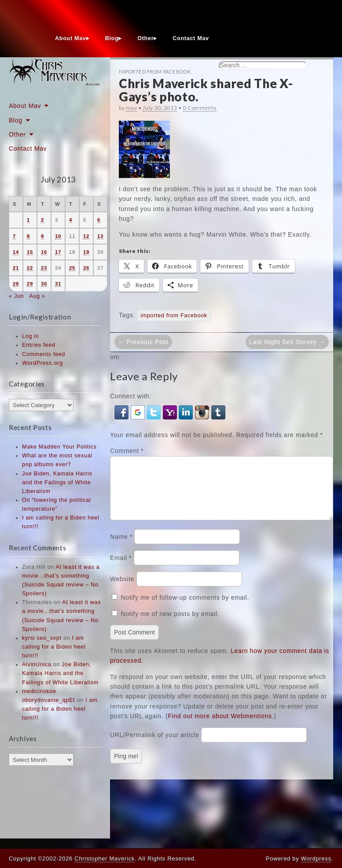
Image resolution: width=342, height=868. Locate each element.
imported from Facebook (174, 315)
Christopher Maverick (105, 859)
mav (131, 108)
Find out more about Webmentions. (221, 727)
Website (122, 590)
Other (145, 38)
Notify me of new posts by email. (170, 624)
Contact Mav (191, 38)
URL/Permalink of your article (154, 746)
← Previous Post (143, 342)
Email (121, 568)
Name (121, 547)
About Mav (71, 38)
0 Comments (200, 108)
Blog (112, 38)
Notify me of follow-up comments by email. (185, 608)
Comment (127, 451)
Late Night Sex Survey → (287, 342)
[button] (123, 412)
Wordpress (316, 859)
